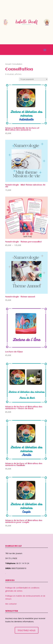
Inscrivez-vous (27, 630)
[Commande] (33, 79)
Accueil (8, 64)
